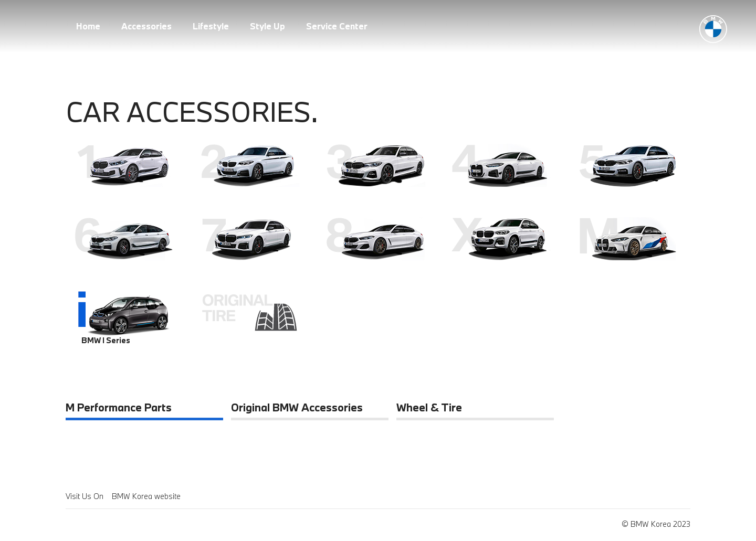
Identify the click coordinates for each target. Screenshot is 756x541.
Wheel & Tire (429, 408)
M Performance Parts (119, 408)
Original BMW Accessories (297, 408)
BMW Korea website (146, 496)
